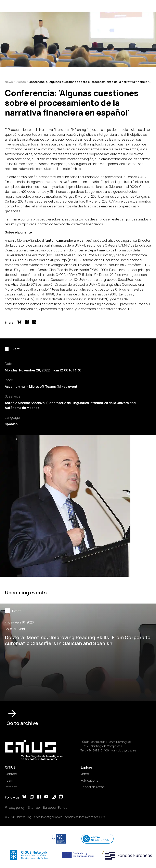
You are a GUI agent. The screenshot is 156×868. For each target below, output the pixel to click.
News (9, 82)
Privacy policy (15, 807)
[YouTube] (46, 797)
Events (21, 82)
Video (85, 774)
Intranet (11, 787)
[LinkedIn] (32, 797)
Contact (11, 774)
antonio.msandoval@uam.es (68, 240)
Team (9, 780)
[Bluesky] (24, 797)
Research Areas (93, 787)
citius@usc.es (127, 750)
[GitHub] (61, 797)
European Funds (55, 807)
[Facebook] (39, 797)
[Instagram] (54, 797)
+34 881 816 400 (98, 750)
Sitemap (34, 807)
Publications (89, 780)
